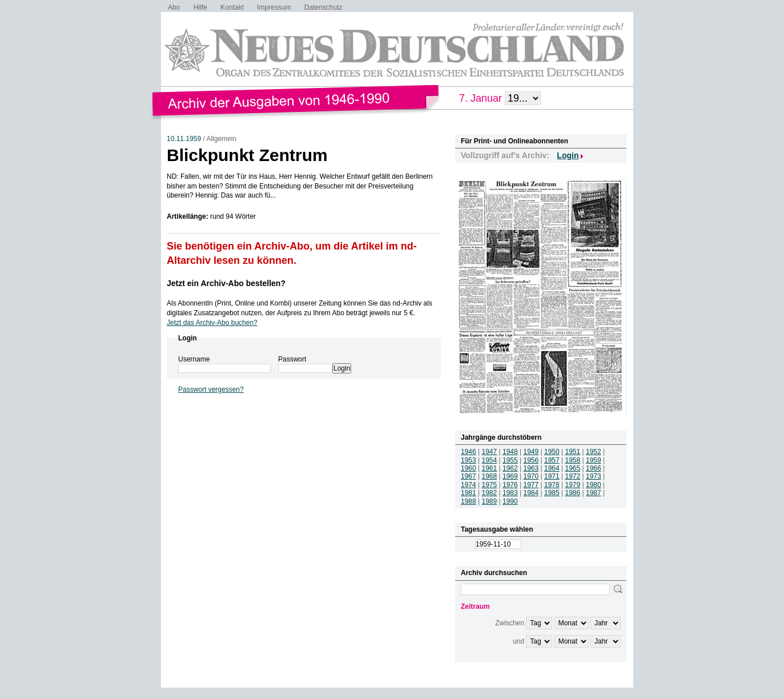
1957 (552, 460)
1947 (490, 452)
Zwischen (510, 623)
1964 (552, 468)
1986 (573, 493)
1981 (469, 493)
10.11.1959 (184, 139)
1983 (510, 493)
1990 (510, 501)
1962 (510, 468)
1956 (531, 460)
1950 (552, 452)
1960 (469, 468)
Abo (174, 7)
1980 (594, 485)
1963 (531, 468)
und (518, 641)
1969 (510, 476)
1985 (552, 493)
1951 (573, 452)
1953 (469, 460)
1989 (490, 501)
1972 (573, 476)
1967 (469, 476)
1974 (469, 485)
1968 (490, 476)
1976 (510, 485)
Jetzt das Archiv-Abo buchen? (212, 323)
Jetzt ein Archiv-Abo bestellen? (226, 283)
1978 (552, 485)
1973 (594, 476)
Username (194, 359)
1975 (490, 485)
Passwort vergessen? (211, 389)
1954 (490, 460)
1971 (552, 476)
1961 (490, 468)
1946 (469, 452)
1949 (531, 452)
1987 (594, 493)
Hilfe (200, 7)
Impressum (274, 7)
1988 (469, 501)
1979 (573, 485)
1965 (573, 468)
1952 (594, 452)
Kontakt (232, 7)
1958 (573, 460)
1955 (510, 460)
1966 (594, 468)
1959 (594, 460)
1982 (490, 493)
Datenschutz (323, 7)
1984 (531, 493)
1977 (531, 485)
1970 (531, 476)
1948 (510, 452)
